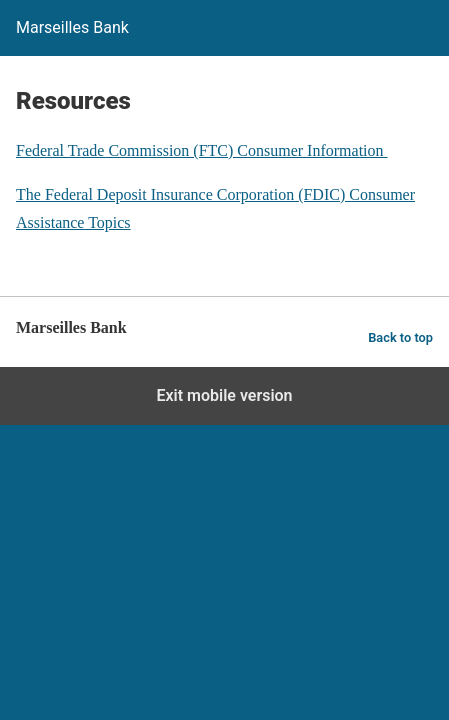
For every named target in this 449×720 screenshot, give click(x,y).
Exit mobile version (224, 395)
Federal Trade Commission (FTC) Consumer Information (202, 150)
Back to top (400, 337)
